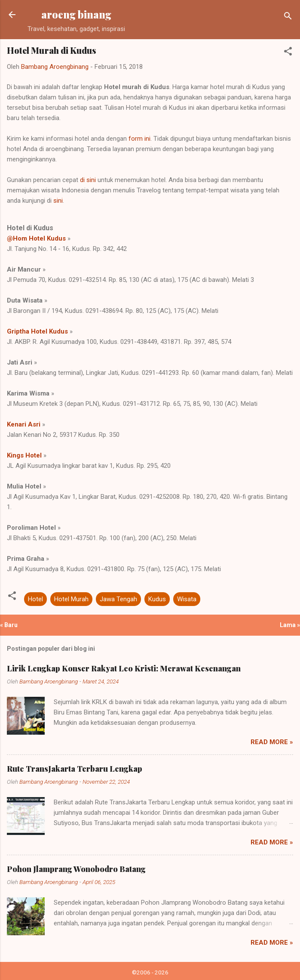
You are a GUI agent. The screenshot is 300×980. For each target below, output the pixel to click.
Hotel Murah (71, 599)
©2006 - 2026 (150, 972)
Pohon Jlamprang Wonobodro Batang (76, 869)
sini (58, 201)
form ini (139, 139)
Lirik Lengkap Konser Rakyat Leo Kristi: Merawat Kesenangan (124, 668)
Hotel (35, 599)
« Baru (9, 625)
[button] (288, 53)
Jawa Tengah (118, 599)
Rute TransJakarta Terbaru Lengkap (75, 769)
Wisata (187, 599)
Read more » (272, 742)
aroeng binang (76, 14)
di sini (88, 180)
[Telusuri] (288, 17)
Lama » (290, 625)
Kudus (157, 599)
